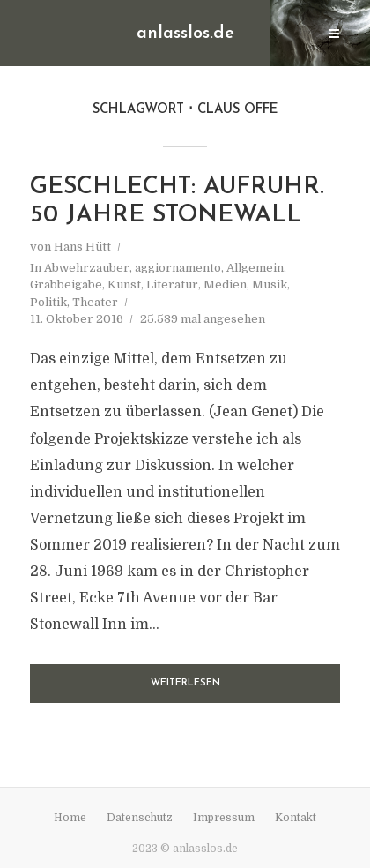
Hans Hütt (82, 247)
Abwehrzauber (87, 268)
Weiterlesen (185, 683)
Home (70, 818)
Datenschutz (140, 818)
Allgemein (255, 268)
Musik (270, 284)
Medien (225, 284)
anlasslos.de (185, 34)
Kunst (124, 284)
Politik (48, 302)
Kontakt (296, 818)
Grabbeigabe (66, 284)
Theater (95, 302)
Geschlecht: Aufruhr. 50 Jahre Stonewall (177, 202)
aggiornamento (178, 268)
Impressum (224, 818)
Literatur (172, 284)
